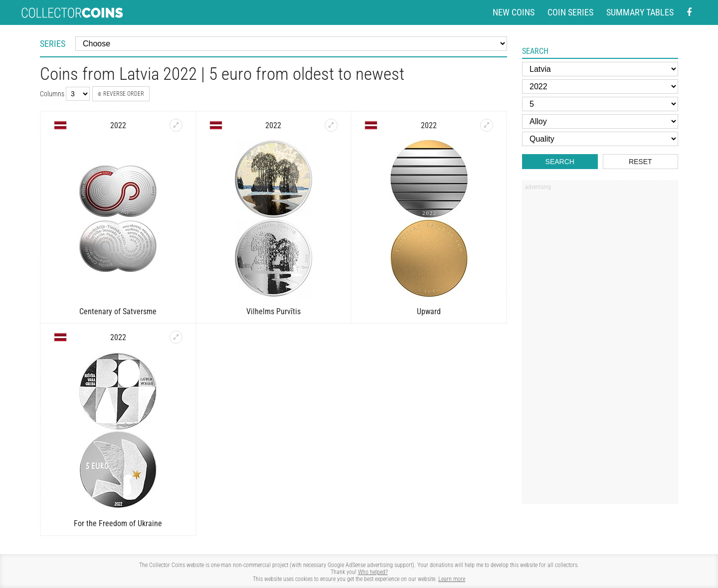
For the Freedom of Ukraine (118, 523)
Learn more (452, 579)
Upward (429, 311)
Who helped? (373, 572)
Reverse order (121, 94)
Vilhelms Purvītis (273, 311)
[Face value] (600, 104)
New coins (514, 12)
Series (53, 44)
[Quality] (600, 139)
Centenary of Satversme (118, 311)
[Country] (600, 69)
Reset (640, 162)
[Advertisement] (600, 346)
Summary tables (640, 12)
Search (560, 162)
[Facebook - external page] (689, 13)
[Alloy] (600, 121)
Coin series (570, 12)
